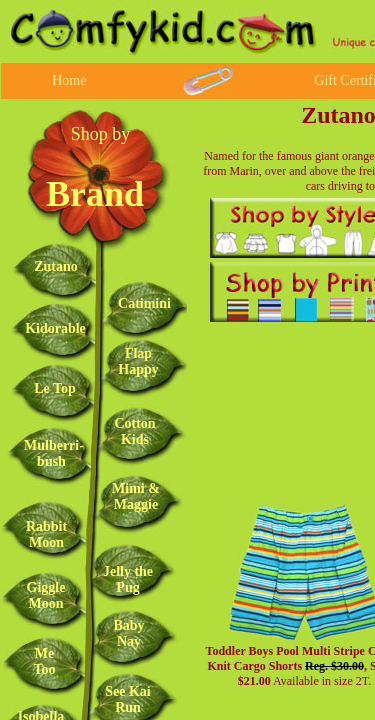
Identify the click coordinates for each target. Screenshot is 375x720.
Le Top (55, 388)
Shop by (101, 134)
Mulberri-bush (54, 453)
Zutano (56, 266)
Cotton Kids (134, 431)
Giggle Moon (46, 595)
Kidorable (55, 328)
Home (69, 80)
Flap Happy (138, 361)
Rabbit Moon (46, 534)
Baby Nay (128, 633)
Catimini (144, 303)
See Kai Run (128, 699)
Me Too (44, 661)
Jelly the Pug (128, 579)
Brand (95, 194)
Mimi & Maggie (136, 496)
